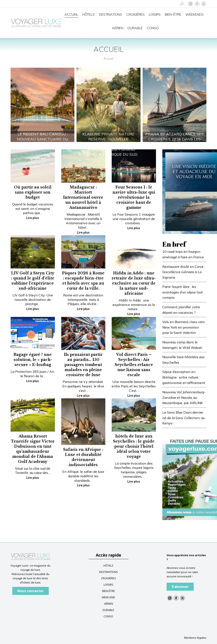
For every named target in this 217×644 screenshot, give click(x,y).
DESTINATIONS (108, 572)
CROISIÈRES (108, 578)
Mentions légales (195, 638)
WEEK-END (108, 597)
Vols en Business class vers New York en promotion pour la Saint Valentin (184, 327)
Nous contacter (31, 591)
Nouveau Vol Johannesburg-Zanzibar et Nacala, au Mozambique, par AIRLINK (184, 397)
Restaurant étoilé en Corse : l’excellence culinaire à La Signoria (184, 272)
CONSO (108, 616)
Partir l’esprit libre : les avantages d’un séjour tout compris (183, 292)
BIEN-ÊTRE (108, 591)
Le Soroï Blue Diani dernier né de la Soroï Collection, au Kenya (184, 418)
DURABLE (108, 610)
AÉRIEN (108, 604)
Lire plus (33, 218)
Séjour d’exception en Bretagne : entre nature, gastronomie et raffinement (184, 377)
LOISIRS (108, 585)
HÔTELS (108, 566)
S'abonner (180, 587)
